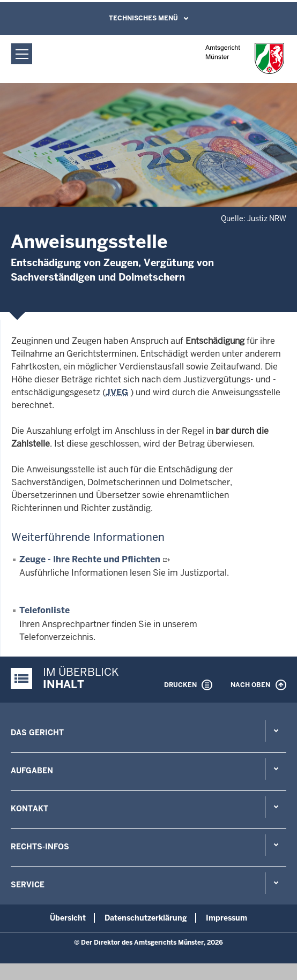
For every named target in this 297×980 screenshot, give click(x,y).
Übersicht (68, 918)
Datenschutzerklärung (146, 918)
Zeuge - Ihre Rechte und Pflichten (91, 559)
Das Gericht (37, 733)
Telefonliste (44, 610)
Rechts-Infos (40, 847)
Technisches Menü (143, 18)
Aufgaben (32, 771)
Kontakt (29, 809)
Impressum (227, 918)
